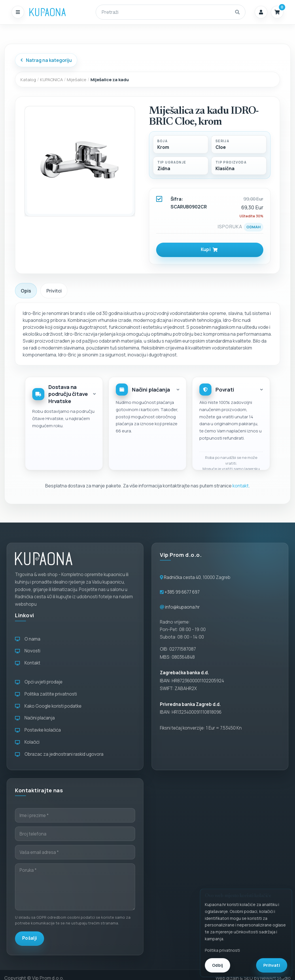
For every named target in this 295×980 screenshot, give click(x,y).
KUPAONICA (51, 79)
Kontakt (28, 663)
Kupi (209, 249)
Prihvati (272, 965)
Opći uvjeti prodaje (39, 682)
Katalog (28, 79)
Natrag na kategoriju (46, 60)
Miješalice (77, 79)
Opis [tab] (26, 291)
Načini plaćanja (35, 718)
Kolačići (27, 742)
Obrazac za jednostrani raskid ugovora (59, 754)
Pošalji (30, 938)
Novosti (28, 651)
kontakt (241, 486)
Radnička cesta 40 (182, 577)
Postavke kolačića (38, 730)
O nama (28, 639)
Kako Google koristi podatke (48, 706)
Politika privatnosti (222, 950)
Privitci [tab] (54, 291)
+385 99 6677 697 (182, 592)
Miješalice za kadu (110, 79)
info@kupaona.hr (182, 607)
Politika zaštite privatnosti (46, 694)
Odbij (218, 965)
